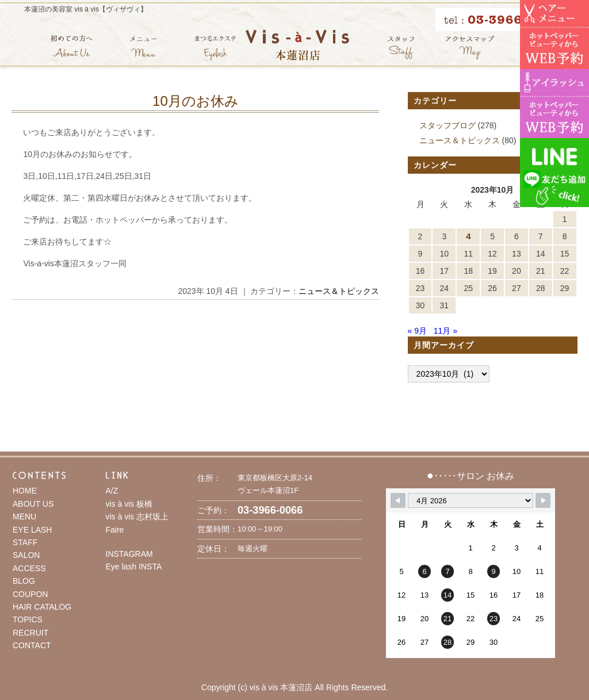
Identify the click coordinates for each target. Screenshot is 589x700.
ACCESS (29, 568)
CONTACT (32, 645)
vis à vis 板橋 (129, 504)
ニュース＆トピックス (339, 291)
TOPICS (28, 619)
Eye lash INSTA (134, 567)
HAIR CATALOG (42, 607)
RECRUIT (30, 633)
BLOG (24, 581)
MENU (24, 517)
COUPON (30, 594)
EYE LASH (32, 530)
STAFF (25, 542)
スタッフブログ (448, 125)
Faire (115, 530)
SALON (26, 555)
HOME (25, 491)
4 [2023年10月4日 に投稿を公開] (468, 236)
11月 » (445, 331)
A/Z (112, 491)
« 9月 (417, 331)
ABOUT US (33, 504)
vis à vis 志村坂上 (137, 517)
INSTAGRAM (129, 554)
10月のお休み (196, 101)
